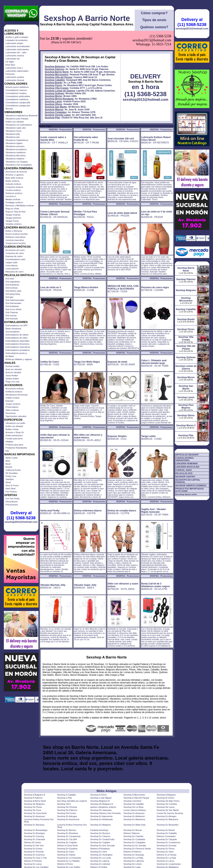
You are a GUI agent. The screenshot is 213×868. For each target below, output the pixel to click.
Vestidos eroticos (14, 224)
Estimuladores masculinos (18, 347)
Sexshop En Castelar (133, 836)
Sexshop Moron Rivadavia (59, 99)
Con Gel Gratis (13, 498)
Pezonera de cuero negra (155, 287)
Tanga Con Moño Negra (87, 362)
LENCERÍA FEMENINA (187, 464)
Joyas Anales (12, 375)
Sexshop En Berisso (67, 830)
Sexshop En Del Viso (34, 846)
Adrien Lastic (12, 458)
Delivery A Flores (65, 864)
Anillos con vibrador (15, 122)
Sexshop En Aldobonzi (134, 816)
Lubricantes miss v (14, 68)
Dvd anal (10, 279)
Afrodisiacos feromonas (17, 395)
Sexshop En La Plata (133, 858)
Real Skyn (10, 65)
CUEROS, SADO (184, 470)
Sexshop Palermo (55, 69)
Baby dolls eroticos (14, 178)
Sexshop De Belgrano (34, 804)
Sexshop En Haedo (66, 855)
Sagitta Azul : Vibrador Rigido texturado (154, 511)
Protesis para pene (14, 445)
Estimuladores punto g (16, 353)
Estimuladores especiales (18, 341)
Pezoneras (11, 413)
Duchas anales (13, 366)
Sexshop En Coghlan (67, 842)
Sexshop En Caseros (100, 836)
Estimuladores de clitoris (17, 335)
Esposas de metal (117, 362)
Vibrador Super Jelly (85, 585)
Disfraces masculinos (16, 237)
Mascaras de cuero (15, 272)
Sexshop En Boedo (166, 830)
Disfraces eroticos (14, 193)
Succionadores (13, 332)
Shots (8, 482)
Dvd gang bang (13, 294)
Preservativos (12, 407)
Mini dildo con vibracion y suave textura (88, 436)
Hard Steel (11, 489)
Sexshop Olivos (53, 104)
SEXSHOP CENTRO (185, 477)
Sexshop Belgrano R (100, 801)
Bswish (9, 467)
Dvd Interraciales (14, 303)
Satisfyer (10, 479)
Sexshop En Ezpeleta (67, 849)
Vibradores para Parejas (17, 119)
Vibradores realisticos (16, 152)
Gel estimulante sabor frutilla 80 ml (86, 139)
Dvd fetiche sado (13, 291)
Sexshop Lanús (53, 102)
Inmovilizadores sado (15, 259)
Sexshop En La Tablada (68, 861)
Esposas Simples (117, 436)
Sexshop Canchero (133, 801)
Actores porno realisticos (17, 87)
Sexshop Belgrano (55, 67)
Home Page (45, 126)
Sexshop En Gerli (99, 852)
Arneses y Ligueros (15, 175)
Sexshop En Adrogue (67, 816)
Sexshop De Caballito (134, 804)
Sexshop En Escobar (167, 846)
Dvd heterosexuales (15, 300)
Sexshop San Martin (56, 107)
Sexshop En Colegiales (134, 842)
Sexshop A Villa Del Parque (136, 798)
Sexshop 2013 (64, 804)
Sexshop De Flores (33, 807)
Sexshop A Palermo (33, 798)
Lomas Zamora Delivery (135, 810)
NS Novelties (12, 473)
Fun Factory (11, 492)
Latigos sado (12, 262)
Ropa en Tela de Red (15, 212)
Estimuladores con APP (17, 325)
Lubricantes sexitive (15, 77)
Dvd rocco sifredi (13, 309)
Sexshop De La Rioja (133, 807)
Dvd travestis (12, 319)
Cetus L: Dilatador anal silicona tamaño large (154, 362)
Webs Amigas (106, 791)
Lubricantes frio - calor (16, 52)
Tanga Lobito (149, 436)
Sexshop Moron (53, 96)
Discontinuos (12, 502)
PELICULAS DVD (184, 473)
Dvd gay (9, 297)
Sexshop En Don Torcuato (103, 846)
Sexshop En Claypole (167, 839)
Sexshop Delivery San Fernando (105, 813)
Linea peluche (12, 269)
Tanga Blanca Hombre (86, 287)
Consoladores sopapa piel (18, 106)
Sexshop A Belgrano (166, 795)
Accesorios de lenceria (16, 172)
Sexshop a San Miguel (101, 798)
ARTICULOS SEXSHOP (187, 455)
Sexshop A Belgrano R (35, 795)
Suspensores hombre (16, 243)
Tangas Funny (12, 221)
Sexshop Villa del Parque (59, 77)
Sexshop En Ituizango (134, 855)
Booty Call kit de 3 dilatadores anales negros (156, 585)
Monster (9, 109)
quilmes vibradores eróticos (103, 807)
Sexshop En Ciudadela (134, 839)
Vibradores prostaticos (16, 149)
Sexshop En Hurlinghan (101, 855)
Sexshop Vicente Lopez (58, 115)
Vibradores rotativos (15, 159)
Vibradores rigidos (14, 143)
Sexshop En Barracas (34, 825)
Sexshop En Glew (165, 852)
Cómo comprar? (154, 13)
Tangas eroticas (13, 215)
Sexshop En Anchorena (68, 819)
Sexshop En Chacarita (35, 839)
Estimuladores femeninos (18, 344)
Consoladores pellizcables (18, 96)
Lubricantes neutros (15, 56)
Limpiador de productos (17, 40)
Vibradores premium (15, 146)
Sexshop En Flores (166, 849)
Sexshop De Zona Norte (35, 813)
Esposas (10, 401)
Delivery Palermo (132, 833)
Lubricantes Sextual (15, 80)
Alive (8, 461)
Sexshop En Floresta (34, 852)
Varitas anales (12, 379)
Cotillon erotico (13, 398)
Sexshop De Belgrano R (102, 804)
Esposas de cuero (14, 256)
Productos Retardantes (16, 448)
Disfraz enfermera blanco (88, 511)
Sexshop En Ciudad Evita (102, 839)
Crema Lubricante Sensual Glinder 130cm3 (55, 213)
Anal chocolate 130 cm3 (121, 139)
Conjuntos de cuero (15, 253)
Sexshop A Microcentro (134, 795)
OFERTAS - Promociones (60, 130)
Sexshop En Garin (66, 852)
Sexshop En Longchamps (169, 864)
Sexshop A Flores (99, 795)
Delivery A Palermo (132, 852)
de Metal (10, 356)
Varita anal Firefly (50, 511)
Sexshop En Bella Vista (134, 825)
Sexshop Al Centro (165, 798)
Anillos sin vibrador (14, 426)
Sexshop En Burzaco (100, 833)
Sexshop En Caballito (167, 833)
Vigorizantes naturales (16, 416)
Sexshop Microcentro (57, 75)
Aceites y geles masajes (17, 37)
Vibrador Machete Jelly (53, 585)
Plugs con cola (13, 382)
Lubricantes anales (14, 43)
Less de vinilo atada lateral (122, 213)
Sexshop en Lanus (165, 861)
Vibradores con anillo (15, 423)
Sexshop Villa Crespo (57, 88)
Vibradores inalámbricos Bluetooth (22, 116)
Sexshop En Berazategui (36, 830)
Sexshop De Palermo (67, 810)
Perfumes (10, 74)
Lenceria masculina (15, 240)
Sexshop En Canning (34, 836)
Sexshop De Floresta (67, 807)
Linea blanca (12, 265)
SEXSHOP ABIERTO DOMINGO (191, 485)
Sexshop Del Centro (67, 813)
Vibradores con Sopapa (17, 162)
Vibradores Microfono (16, 156)
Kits (7, 451)
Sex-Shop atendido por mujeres (72, 801)
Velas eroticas (12, 410)
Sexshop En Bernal (133, 830)
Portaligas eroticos (14, 202)
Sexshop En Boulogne (35, 833)
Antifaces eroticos (14, 392)
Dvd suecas (11, 315)
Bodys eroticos (13, 181)
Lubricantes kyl (13, 59)
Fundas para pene (14, 439)
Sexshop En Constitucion (168, 842)
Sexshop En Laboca (100, 861)
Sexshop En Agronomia (101, 816)
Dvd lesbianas (12, 306)
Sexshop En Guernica (34, 855)
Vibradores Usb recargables (19, 165)
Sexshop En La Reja (166, 858)
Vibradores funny (14, 131)
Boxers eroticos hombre (17, 234)
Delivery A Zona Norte (67, 846)
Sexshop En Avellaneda (101, 819)
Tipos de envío (154, 20)
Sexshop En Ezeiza (33, 849)
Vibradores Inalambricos (17, 140)
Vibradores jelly (13, 134)
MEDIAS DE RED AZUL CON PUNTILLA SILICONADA (123, 287)
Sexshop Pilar (52, 118)
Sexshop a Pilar (65, 798)
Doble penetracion (14, 435)
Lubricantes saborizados (17, 71)
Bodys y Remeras (14, 231)
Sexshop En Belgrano (100, 825)
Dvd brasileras (12, 285)
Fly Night (10, 62)
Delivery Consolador (166, 836)
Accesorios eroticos (15, 389)
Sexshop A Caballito (67, 795)
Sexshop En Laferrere (134, 861)
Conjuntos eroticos (14, 187)
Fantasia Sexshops (99, 830)
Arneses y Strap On (15, 432)
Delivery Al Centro (33, 842)
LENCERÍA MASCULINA (188, 467)
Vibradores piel (13, 137)
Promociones (12, 505)
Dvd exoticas (12, 288)
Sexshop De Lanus (166, 807)
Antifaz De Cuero (50, 362)
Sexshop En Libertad (100, 864)
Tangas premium (13, 218)
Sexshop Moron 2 (186, 425)
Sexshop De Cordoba (167, 804)
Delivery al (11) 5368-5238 (21, 515)
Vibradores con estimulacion (19, 125)
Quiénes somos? (154, 27)
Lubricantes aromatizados (18, 46)
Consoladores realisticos (17, 99)
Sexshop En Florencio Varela (137, 849)
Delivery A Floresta (33, 861)
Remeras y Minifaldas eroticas (20, 206)
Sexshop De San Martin (168, 810)
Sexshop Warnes (54, 110)
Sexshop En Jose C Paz (35, 858)
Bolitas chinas (12, 429)
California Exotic (13, 470)
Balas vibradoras (13, 329)
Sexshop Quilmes (55, 93)
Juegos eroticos (13, 404)
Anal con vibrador (14, 369)
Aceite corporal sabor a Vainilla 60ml (53, 139)
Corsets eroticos (13, 190)
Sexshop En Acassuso (134, 813)
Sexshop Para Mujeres (186, 406)
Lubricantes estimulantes (17, 49)
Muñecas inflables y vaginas (19, 359)
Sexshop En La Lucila (100, 858)
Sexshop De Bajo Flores (168, 801)
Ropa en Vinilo (12, 209)
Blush (8, 464)
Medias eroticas (13, 199)
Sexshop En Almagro (167, 816)
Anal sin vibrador (13, 372)
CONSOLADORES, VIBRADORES (185, 459)
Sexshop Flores (53, 85)
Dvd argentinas (13, 282)
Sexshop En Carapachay (69, 836)
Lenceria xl (11, 196)
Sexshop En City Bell (67, 839)
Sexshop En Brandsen (68, 833)
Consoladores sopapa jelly (18, 102)
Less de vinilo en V (51, 287)
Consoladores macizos (16, 90)
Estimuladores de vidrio (17, 338)
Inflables (10, 442)
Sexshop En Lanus (33, 864)
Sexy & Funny (12, 485)
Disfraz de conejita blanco (122, 511)
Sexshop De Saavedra (101, 810)
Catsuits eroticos (13, 184)
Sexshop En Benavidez (168, 825)
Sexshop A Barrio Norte (87, 18)
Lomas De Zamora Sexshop (170, 813)
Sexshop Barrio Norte (57, 72)
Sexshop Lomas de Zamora (60, 91)
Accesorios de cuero (15, 250)
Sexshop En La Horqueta (69, 858)
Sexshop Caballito (55, 80)
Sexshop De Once (33, 810)
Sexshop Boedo (54, 83)
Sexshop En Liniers (133, 864)
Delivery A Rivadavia (100, 849)
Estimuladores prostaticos (18, 350)
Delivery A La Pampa (166, 855)
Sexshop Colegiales (56, 112)
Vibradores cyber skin (16, 128)
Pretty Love (11, 476)
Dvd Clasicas (12, 312)
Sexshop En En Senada (135, 846)
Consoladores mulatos (16, 93)
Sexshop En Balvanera (134, 819)
